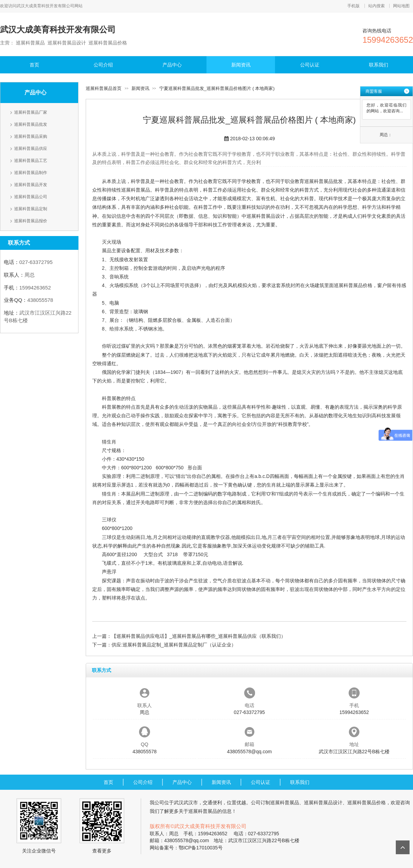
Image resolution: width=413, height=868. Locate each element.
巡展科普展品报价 (31, 221)
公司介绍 (103, 65)
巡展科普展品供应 (31, 149)
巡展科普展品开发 (31, 185)
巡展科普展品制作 (31, 173)
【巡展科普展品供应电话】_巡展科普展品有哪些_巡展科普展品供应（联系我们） (199, 636)
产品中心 (172, 65)
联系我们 (379, 65)
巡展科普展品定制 (31, 209)
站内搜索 (377, 6)
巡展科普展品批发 (31, 124)
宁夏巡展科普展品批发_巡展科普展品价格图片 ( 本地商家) (217, 88)
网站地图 (401, 6)
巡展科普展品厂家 (31, 112)
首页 (34, 65)
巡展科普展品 (136, 190)
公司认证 (310, 65)
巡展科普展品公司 (31, 197)
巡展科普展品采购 (31, 136)
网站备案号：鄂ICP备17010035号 (186, 848)
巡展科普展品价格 (353, 285)
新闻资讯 (241, 65)
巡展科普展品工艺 (31, 161)
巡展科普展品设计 (266, 216)
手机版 (353, 6)
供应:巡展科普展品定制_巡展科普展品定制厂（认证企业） (174, 645)
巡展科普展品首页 (104, 88)
